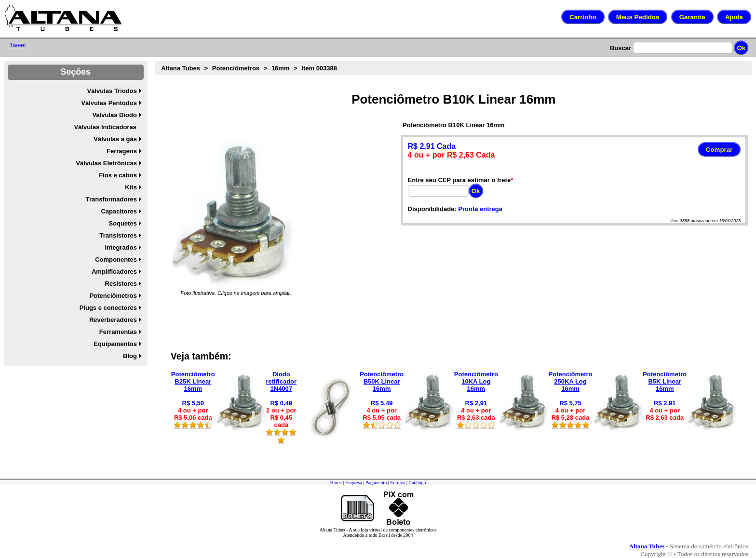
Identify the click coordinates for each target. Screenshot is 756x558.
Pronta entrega (480, 209)
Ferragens (122, 151)
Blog (130, 356)
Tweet (18, 45)
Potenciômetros (113, 296)
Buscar (621, 48)
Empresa (354, 483)
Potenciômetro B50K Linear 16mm (382, 381)
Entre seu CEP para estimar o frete (459, 180)
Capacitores (119, 211)
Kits (131, 187)
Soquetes (123, 223)
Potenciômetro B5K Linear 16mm (665, 381)
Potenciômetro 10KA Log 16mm (476, 381)
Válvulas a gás (115, 139)
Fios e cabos (118, 175)
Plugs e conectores (108, 308)
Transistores (118, 235)
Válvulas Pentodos (109, 103)
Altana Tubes (181, 68)
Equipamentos (115, 344)
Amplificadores (114, 272)
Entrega (398, 483)
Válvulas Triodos (112, 91)
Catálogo (417, 483)
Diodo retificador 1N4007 (282, 381)
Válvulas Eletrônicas (106, 163)
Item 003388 (319, 68)
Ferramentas (118, 332)
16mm (281, 68)
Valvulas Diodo (114, 115)
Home (336, 483)
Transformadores (111, 199)
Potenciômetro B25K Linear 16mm (193, 381)
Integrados (121, 247)
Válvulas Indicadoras (105, 127)
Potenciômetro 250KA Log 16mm (571, 381)
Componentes (116, 259)
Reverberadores (113, 320)
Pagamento (376, 483)
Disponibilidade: (432, 209)
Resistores (121, 284)
